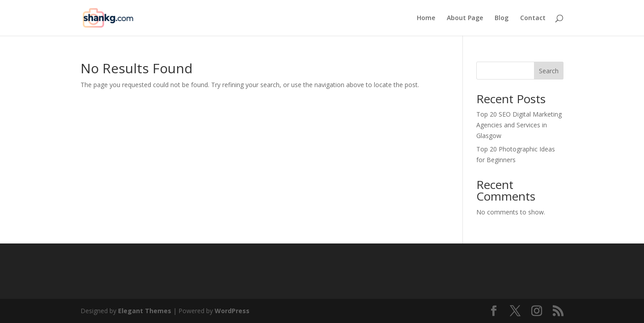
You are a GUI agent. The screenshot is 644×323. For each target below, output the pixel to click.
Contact (533, 18)
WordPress (232, 311)
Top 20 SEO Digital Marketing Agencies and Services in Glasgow (519, 125)
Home (426, 18)
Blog (502, 18)
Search (549, 71)
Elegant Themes (145, 311)
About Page (465, 18)
